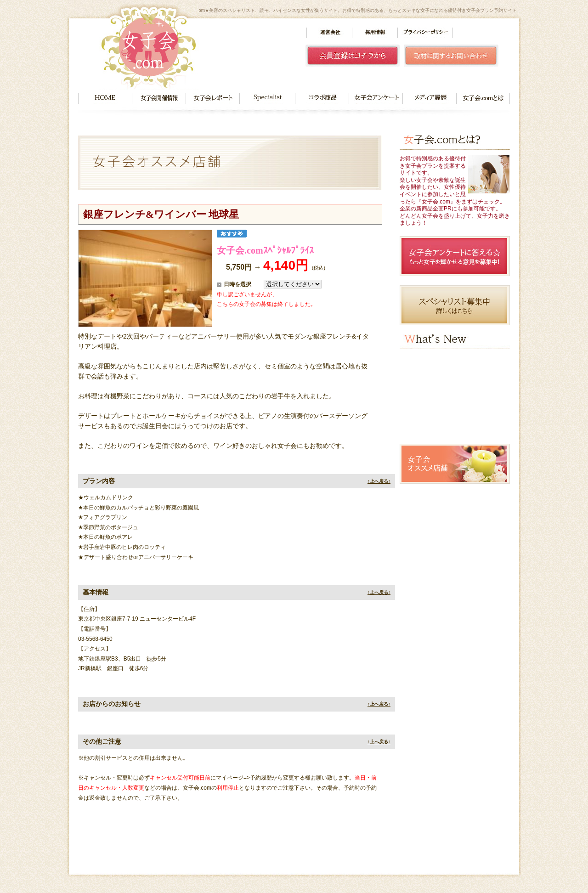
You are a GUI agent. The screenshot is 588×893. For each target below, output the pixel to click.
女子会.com (149, 47)
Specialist (267, 99)
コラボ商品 (322, 99)
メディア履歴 (430, 99)
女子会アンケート (376, 99)
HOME (105, 99)
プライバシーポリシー (425, 33)
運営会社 (329, 33)
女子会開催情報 (159, 99)
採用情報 (375, 33)
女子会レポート (212, 99)
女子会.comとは (483, 99)
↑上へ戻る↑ (379, 481)
